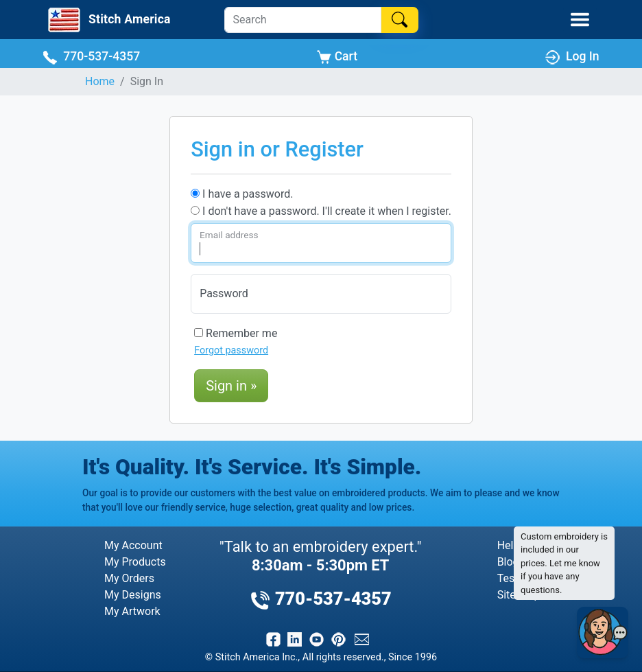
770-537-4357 (91, 57)
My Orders (129, 578)
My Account (133, 545)
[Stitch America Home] (108, 20)
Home (100, 81)
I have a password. (242, 194)
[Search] (303, 20)
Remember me (236, 333)
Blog (508, 562)
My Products (135, 562)
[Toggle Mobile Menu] (580, 20)
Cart (337, 57)
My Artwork (132, 611)
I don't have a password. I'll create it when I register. (321, 211)
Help (509, 545)
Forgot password (231, 350)
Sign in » (231, 386)
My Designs (133, 595)
